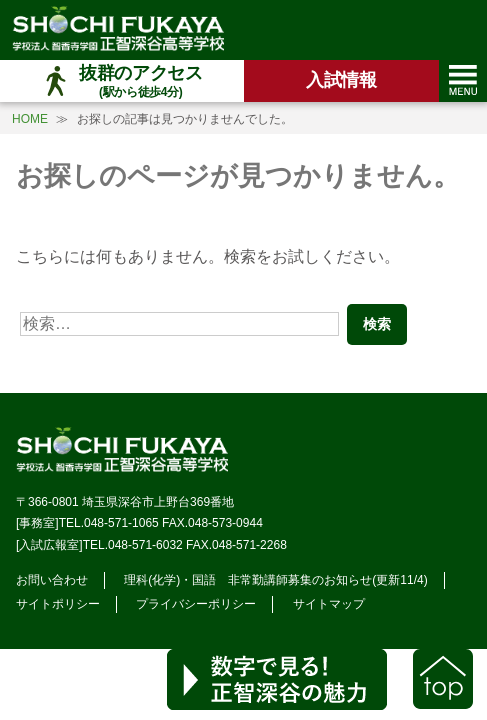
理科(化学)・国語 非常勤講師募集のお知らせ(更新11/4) (275, 580)
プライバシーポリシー (196, 604)
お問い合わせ (52, 580)
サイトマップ (329, 604)
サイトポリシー (58, 604)
